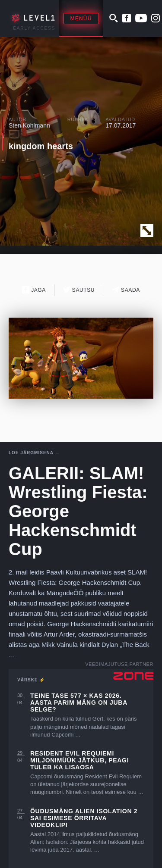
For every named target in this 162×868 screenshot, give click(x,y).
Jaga (34, 290)
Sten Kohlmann (29, 125)
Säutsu (79, 290)
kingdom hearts (41, 146)
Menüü (81, 19)
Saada (126, 290)
